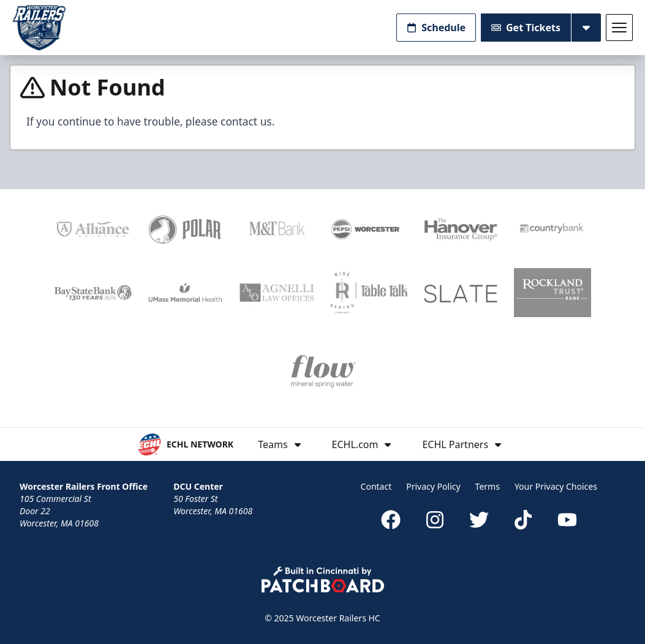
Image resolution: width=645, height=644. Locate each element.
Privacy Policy (433, 486)
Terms (488, 486)
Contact (376, 486)
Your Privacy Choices (556, 486)
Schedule (436, 28)
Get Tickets (526, 28)
